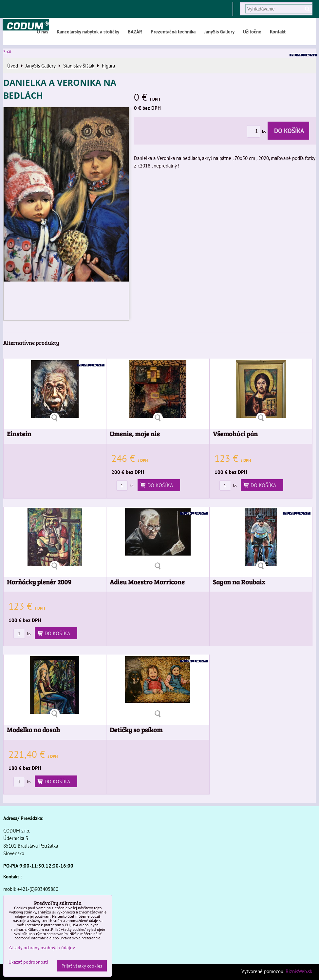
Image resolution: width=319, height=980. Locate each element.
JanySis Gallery (219, 31)
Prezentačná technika (173, 31)
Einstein (19, 434)
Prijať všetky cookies (82, 966)
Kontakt (278, 31)
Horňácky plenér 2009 (39, 582)
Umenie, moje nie (135, 434)
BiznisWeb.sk (299, 971)
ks (257, 132)
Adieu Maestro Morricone (147, 582)
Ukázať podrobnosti (28, 962)
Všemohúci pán (235, 434)
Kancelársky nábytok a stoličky (88, 31)
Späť (7, 52)
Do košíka (288, 131)
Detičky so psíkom (136, 730)
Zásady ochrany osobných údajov (42, 947)
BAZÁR (135, 31)
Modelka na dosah (33, 730)
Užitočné (252, 31)
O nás (42, 31)
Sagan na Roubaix (239, 582)
